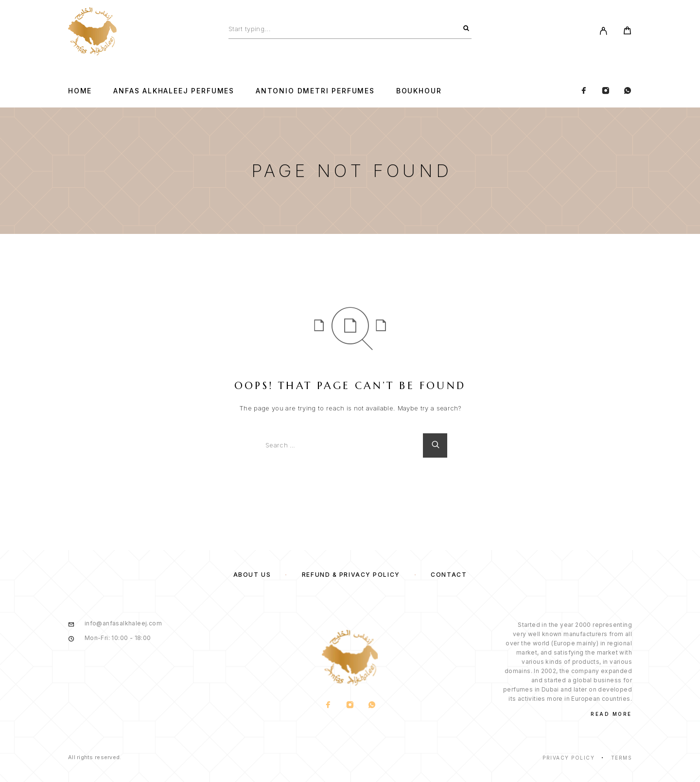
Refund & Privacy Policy (351, 575)
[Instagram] (606, 91)
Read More (611, 714)
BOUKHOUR (419, 91)
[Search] (466, 29)
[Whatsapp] (628, 91)
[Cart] (627, 32)
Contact (449, 575)
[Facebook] (584, 91)
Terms (622, 758)
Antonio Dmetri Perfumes (315, 91)
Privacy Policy (569, 758)
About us (252, 575)
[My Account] (604, 32)
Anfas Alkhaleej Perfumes (174, 91)
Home (80, 91)
